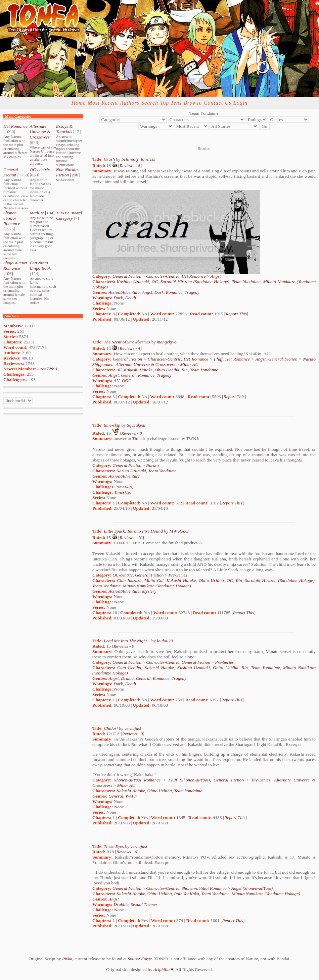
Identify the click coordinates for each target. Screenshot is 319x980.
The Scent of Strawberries (127, 342)
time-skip (112, 425)
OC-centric (40, 170)
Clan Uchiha (129, 668)
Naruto (152, 465)
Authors (130, 103)
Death (130, 298)
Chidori (111, 728)
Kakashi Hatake (138, 370)
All (119, 370)
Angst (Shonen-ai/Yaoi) (252, 888)
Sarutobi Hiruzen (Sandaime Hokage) (195, 282)
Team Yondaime (246, 282)
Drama (127, 678)
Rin (185, 370)
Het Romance (15, 126)
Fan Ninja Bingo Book (40, 265)
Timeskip (124, 487)
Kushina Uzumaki (133, 282)
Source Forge (140, 959)
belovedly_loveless (138, 159)
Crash (109, 159)
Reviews (127, 166)
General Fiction (11, 172)
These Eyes (114, 846)
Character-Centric (163, 276)
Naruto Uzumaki (131, 471)
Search (150, 103)
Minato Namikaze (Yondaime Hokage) (157, 586)
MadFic (37, 213)
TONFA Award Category (69, 215)
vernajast (133, 728)
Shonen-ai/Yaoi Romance (12, 218)
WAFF (131, 796)
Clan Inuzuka (129, 580)
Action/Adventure (124, 292)
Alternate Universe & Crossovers (40, 132)
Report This (236, 314)
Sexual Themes (144, 904)
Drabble (121, 904)
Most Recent (103, 103)
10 (140, 537)
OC (155, 282)
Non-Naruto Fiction (67, 172)
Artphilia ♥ (163, 969)
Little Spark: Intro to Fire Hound (133, 531)
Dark (159, 292)
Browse (193, 103)
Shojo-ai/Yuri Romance (15, 265)
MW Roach (180, 531)
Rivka (67, 959)
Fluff (218, 359)
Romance (174, 292)
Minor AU (189, 364)
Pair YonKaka (187, 894)
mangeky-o (167, 342)
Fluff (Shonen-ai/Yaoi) (189, 780)
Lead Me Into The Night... (127, 641)
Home (79, 103)
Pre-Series (178, 575)
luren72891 (48, 369)
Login (240, 103)
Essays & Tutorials (64, 129)
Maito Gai (154, 580)
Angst (216, 276)
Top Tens (171, 103)
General (128, 375)
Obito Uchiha (167, 370)
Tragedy (192, 292)
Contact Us (218, 103)
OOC (127, 380)
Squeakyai (136, 425)
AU (117, 380)
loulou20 (165, 641)
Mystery (149, 591)
